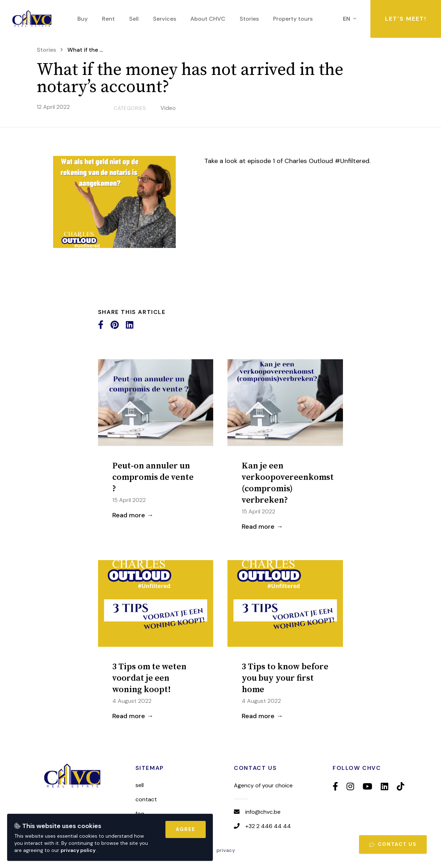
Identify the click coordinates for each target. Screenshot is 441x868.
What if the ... (85, 50)
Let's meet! (406, 19)
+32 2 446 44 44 (268, 826)
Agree (186, 829)
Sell (140, 785)
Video (168, 108)
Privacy (226, 850)
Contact (146, 799)
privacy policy (79, 850)
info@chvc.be (263, 812)
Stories (46, 50)
